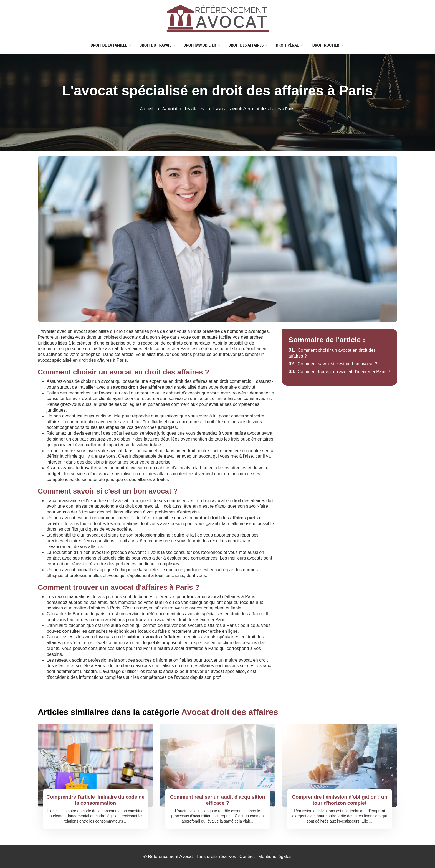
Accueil (146, 109)
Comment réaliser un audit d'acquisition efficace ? (217, 800)
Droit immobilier (202, 45)
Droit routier (328, 45)
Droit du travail (157, 45)
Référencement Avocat (170, 856)
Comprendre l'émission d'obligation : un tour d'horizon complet (340, 800)
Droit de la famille (111, 45)
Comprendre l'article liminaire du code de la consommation (95, 800)
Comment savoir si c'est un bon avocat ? (333, 364)
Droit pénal (289, 45)
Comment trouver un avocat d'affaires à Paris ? (339, 372)
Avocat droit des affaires (183, 109)
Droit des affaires (248, 45)
